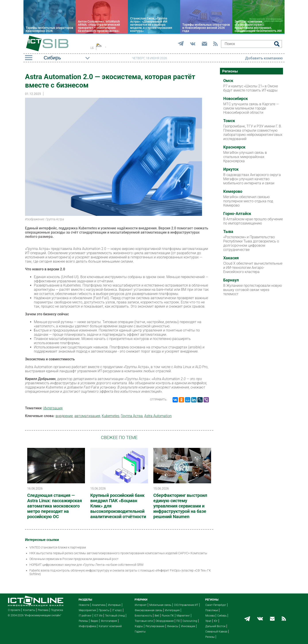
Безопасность (143, 616)
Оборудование (165, 621)
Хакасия (231, 258)
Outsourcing (190, 621)
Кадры (139, 626)
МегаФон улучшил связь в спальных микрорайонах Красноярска (245, 157)
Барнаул (231, 280)
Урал (208, 621)
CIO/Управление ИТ (186, 605)
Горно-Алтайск (237, 214)
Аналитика (99, 605)
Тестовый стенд (115, 616)
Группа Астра (132, 416)
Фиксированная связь (148, 610)
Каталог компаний (110, 626)
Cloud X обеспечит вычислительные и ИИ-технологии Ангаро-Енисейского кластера (253, 268)
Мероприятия (87, 610)
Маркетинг (183, 616)
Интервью (114, 605)
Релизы (83, 621)
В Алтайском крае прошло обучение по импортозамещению (253, 221)
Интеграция (53, 408)
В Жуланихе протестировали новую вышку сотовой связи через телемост (253, 290)
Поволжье (212, 610)
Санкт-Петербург (216, 605)
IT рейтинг (85, 616)
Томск (229, 121)
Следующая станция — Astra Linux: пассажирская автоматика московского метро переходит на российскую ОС (55, 506)
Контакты (29, 610)
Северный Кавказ (216, 632)
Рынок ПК (168, 616)
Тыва (228, 232)
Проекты (104, 610)
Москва (210, 616)
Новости (84, 605)
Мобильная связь (160, 605)
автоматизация (87, 416)
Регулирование (155, 626)
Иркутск (231, 169)
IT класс (117, 610)
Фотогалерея (109, 621)
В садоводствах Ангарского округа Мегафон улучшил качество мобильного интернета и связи (252, 179)
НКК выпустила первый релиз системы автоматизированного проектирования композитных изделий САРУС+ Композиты (118, 553)
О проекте (14, 610)
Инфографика (87, 626)
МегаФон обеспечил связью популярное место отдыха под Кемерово (248, 201)
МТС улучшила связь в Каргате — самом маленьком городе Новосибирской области (251, 108)
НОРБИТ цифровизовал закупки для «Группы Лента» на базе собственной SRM (86, 565)
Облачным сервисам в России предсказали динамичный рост (74, 559)
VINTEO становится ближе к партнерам (58, 547)
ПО (178, 621)
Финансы (173, 626)
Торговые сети (144, 621)
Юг (216, 621)
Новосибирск (236, 99)
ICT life (98, 616)
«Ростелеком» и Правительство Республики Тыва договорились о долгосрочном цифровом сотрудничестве (251, 243)
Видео (94, 621)
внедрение (64, 416)
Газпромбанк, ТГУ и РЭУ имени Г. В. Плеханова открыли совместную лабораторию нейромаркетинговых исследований (253, 133)
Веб (157, 616)
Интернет (141, 605)
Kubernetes (111, 416)
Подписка (57, 610)
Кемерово (233, 191)
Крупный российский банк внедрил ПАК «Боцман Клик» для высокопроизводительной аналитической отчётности (118, 506)
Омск (228, 81)
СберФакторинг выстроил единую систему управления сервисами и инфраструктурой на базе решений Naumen (180, 506)
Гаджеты (140, 632)
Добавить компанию (264, 58)
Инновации (188, 626)
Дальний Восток (215, 626)
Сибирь (222, 616)
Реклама (43, 610)
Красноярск (234, 147)
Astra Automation (158, 416)
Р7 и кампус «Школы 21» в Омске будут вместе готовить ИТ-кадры (251, 88)
